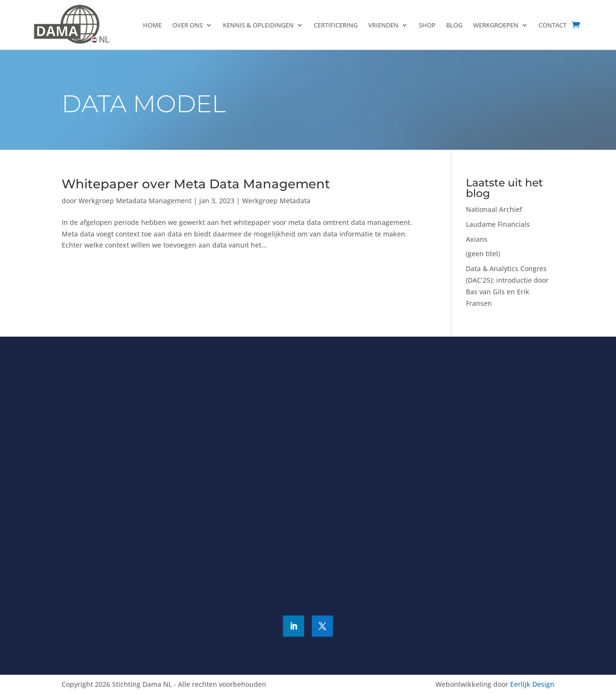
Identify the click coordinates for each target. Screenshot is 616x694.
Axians (477, 239)
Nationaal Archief (494, 209)
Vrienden (383, 25)
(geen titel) (483, 254)
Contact (552, 25)
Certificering (336, 25)
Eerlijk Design (532, 684)
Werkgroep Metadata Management (135, 201)
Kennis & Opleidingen (258, 25)
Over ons (187, 25)
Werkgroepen (496, 25)
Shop (427, 25)
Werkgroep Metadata (276, 201)
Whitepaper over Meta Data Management (196, 184)
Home (152, 25)
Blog (454, 25)
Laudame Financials (498, 224)
